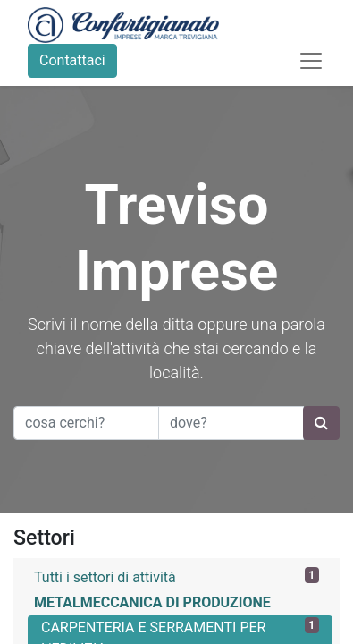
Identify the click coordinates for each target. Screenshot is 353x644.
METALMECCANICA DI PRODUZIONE (152, 602)
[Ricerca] (321, 423)
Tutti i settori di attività (176, 576)
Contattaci (72, 60)
